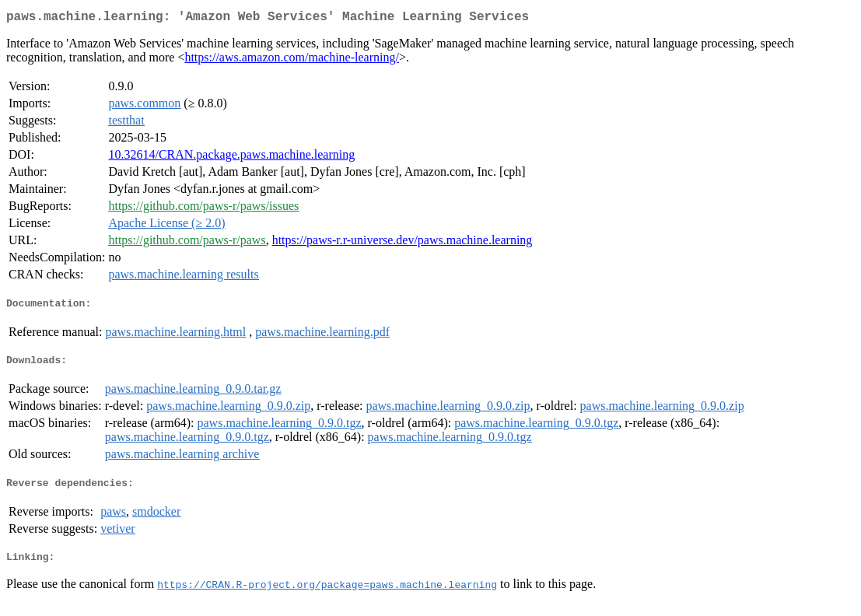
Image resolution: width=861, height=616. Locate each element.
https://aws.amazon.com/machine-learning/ (291, 60)
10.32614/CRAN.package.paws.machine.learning (231, 157)
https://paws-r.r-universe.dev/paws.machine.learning (402, 243)
